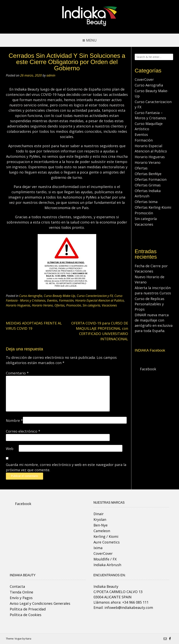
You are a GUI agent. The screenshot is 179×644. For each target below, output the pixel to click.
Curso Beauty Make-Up (59, 296)
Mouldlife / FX (105, 559)
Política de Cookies (26, 615)
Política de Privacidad (28, 609)
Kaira (28, 639)
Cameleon (102, 531)
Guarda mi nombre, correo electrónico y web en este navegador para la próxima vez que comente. (66, 467)
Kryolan (100, 519)
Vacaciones (109, 305)
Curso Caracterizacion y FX (95, 296)
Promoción (74, 305)
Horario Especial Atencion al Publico (100, 300)
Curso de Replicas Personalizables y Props (150, 304)
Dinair (99, 514)
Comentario (17, 373)
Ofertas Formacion (151, 179)
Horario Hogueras (18, 305)
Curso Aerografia (31, 296)
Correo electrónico (23, 431)
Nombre (14, 420)
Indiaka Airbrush (107, 565)
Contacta (17, 586)
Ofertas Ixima (146, 202)
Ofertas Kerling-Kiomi (153, 207)
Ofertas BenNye (148, 174)
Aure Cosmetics (107, 542)
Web (10, 449)
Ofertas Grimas (148, 185)
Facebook (148, 369)
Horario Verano (42, 305)
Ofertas (60, 305)
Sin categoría (91, 305)
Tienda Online (21, 592)
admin (51, 75)
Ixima (98, 548)
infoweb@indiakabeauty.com (129, 607)
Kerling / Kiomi (106, 536)
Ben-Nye (101, 525)
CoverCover (144, 79)
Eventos (52, 300)
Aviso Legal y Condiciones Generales (40, 603)
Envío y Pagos (21, 598)
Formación (66, 300)
